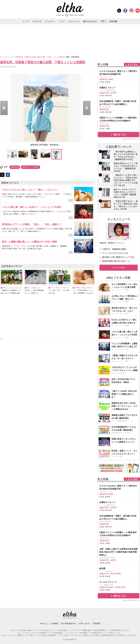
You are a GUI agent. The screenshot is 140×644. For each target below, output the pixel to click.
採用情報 (97, 623)
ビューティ (50, 21)
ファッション (74, 21)
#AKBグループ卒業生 (30, 167)
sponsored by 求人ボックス (131, 139)
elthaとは (44, 623)
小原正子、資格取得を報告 (114, 249)
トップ (26, 21)
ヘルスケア (37, 21)
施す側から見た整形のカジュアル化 (118, 257)
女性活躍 (113, 21)
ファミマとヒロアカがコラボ (115, 253)
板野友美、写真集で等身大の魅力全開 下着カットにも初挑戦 (40, 57)
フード (62, 21)
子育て (103, 21)
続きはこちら (120, 134)
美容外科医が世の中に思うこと (116, 261)
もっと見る (120, 268)
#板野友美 (15, 167)
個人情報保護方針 (68, 623)
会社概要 (54, 623)
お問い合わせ (84, 623)
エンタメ (11, 57)
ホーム (3, 57)
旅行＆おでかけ (90, 21)
